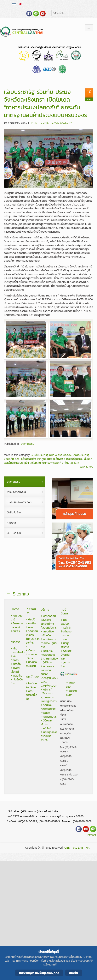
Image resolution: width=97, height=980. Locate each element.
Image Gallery (61, 123)
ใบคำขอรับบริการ (31, 685)
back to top (86, 467)
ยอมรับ (74, 973)
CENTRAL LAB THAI (77, 848)
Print (35, 123)
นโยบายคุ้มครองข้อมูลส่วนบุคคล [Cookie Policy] (39, 973)
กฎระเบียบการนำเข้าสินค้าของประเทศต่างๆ (66, 630)
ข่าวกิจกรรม (27, 444)
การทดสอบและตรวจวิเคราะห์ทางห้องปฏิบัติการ (49, 622)
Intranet (91, 835)
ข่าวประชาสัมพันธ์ (18, 651)
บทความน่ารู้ (17, 618)
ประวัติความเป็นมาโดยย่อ (32, 623)
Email (45, 123)
